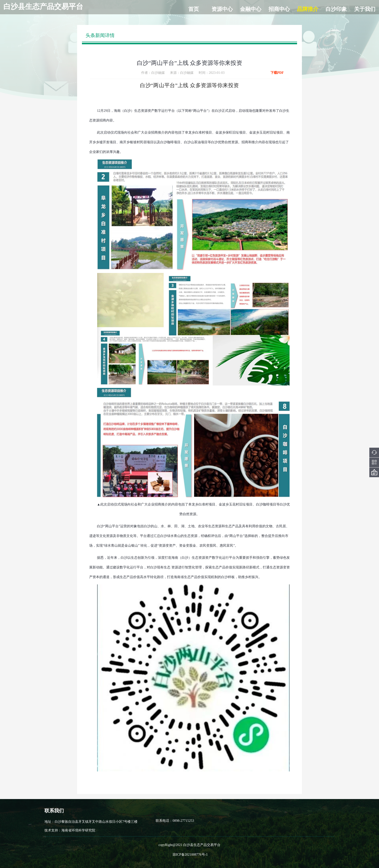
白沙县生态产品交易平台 (43, 6)
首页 (194, 9)
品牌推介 (308, 9)
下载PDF (277, 73)
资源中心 (222, 9)
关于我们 (365, 9)
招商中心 (279, 9)
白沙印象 (336, 9)
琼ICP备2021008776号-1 (190, 855)
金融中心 (251, 9)
